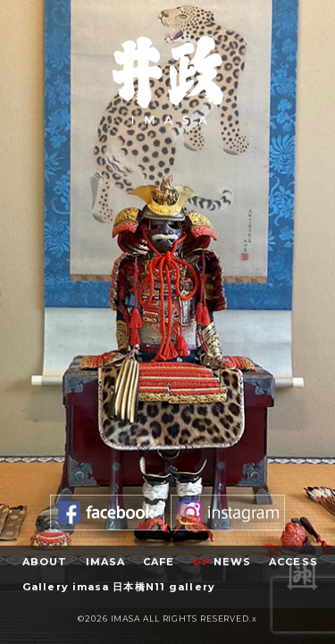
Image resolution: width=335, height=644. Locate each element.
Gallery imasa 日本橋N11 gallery (119, 587)
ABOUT (45, 562)
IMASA (106, 562)
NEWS (222, 562)
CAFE (159, 562)
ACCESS (293, 562)
